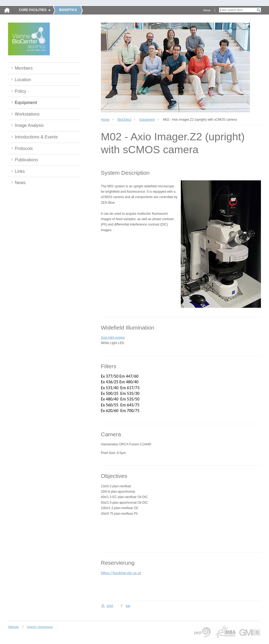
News (207, 10)
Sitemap (13, 627)
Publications (26, 160)
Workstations (27, 114)
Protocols (24, 149)
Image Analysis (29, 125)
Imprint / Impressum (40, 627)
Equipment (26, 103)
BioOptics (124, 120)
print (110, 606)
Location (23, 80)
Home (105, 120)
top (128, 606)
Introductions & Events (36, 137)
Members (24, 68)
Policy (21, 91)
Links (20, 171)
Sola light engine (113, 338)
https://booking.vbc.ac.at (121, 573)
